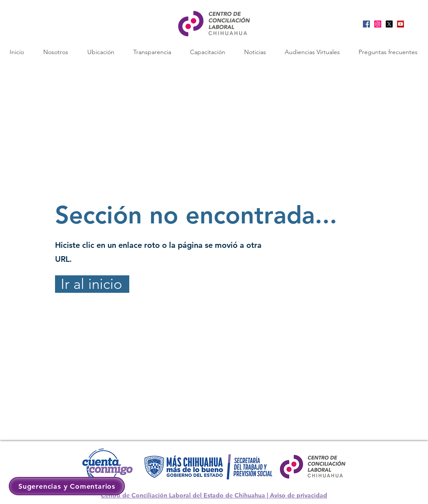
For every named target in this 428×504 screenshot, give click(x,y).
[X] (389, 24)
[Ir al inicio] (92, 284)
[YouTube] (400, 24)
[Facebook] (366, 24)
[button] (101, 52)
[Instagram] (378, 24)
